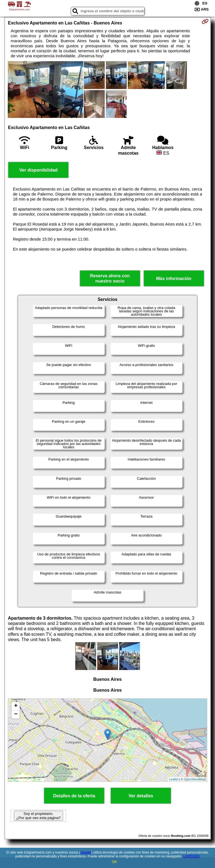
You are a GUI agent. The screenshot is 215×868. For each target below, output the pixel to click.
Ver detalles (141, 796)
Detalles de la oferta (74, 796)
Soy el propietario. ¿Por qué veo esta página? (38, 816)
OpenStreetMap (195, 779)
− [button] (16, 714)
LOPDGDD (192, 856)
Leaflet (174, 779)
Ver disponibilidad (39, 170)
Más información (174, 279)
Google (86, 852)
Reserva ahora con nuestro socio (110, 278)
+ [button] (16, 706)
